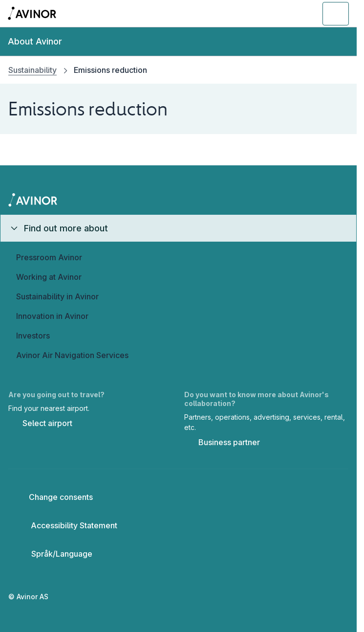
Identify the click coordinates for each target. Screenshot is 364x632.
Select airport (40, 424)
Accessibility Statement (66, 525)
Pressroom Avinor (49, 257)
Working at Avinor (49, 277)
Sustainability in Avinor (57, 296)
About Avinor (35, 41)
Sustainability (32, 70)
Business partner (222, 443)
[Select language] (62, 554)
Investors (33, 336)
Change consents (54, 497)
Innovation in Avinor (52, 316)
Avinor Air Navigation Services (72, 355)
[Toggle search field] (282, 14)
